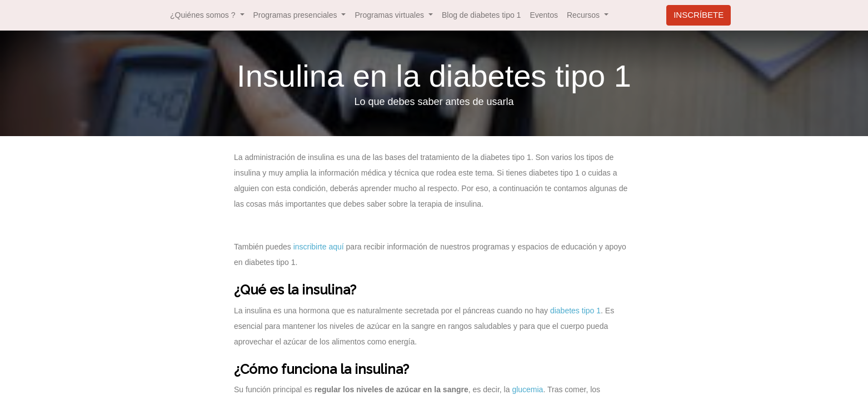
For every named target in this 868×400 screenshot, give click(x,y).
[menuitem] (481, 15)
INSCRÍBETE (699, 15)
